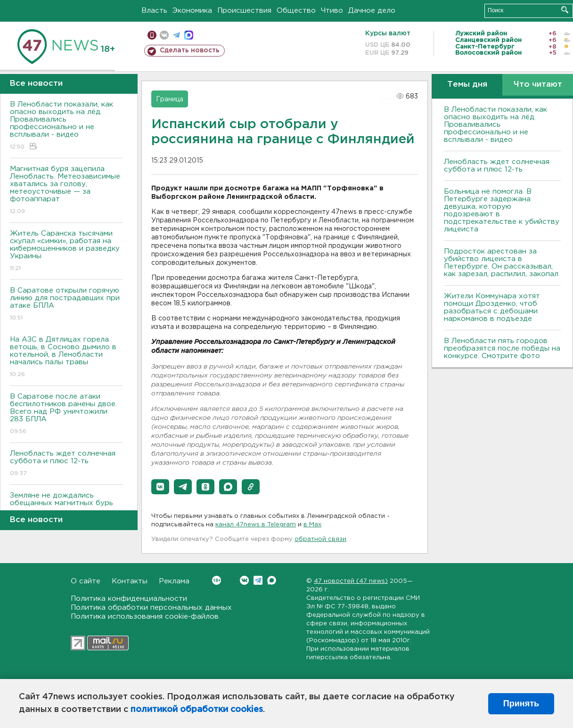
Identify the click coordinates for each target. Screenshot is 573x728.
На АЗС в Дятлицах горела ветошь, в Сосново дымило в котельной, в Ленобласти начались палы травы (66, 357)
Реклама (174, 581)
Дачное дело (372, 11)
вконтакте (164, 35)
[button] (160, 487)
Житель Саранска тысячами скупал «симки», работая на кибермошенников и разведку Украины (66, 251)
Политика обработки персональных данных (151, 608)
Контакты (130, 581)
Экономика (192, 11)
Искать (565, 10)
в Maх (312, 525)
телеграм (176, 35)
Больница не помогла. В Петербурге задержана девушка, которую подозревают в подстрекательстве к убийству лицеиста (502, 210)
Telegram (258, 580)
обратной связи (320, 539)
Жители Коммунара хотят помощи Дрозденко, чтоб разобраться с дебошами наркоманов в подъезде (492, 307)
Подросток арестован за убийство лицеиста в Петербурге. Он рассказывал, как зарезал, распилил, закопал (501, 263)
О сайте (86, 581)
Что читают (538, 85)
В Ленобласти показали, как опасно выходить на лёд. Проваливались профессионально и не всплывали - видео (66, 126)
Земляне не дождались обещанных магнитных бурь (66, 506)
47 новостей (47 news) (351, 581)
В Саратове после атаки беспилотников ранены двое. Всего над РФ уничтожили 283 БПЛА (66, 414)
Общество (296, 11)
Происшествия (244, 11)
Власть (154, 11)
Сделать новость (190, 50)
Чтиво (332, 11)
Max (272, 580)
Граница (170, 99)
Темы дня (467, 85)
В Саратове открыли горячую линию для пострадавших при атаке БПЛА (66, 305)
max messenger (189, 35)
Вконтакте (217, 580)
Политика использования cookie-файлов (145, 617)
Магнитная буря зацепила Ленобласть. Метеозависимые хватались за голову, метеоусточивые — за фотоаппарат (66, 191)
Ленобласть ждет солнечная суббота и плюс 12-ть (66, 464)
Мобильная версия (152, 35)
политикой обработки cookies (197, 710)
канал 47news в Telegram (256, 525)
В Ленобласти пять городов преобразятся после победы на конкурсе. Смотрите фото (502, 348)
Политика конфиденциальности (129, 599)
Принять (521, 703)
